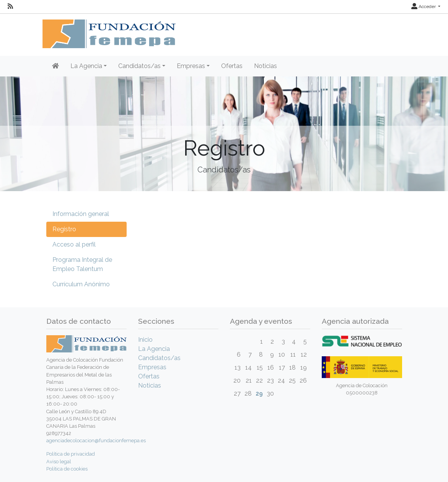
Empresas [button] (191, 66)
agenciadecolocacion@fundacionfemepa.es (96, 441)
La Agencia (154, 349)
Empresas (152, 367)
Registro (64, 229)
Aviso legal (59, 462)
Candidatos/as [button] (139, 66)
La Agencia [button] (86, 66)
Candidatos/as (159, 358)
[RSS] (10, 6)
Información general (81, 214)
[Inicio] (55, 66)
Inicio (145, 340)
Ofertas (232, 66)
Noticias (266, 66)
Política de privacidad (71, 454)
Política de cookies (67, 469)
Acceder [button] (424, 6)
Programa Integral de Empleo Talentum (82, 264)
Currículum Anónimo (81, 284)
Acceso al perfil (74, 244)
